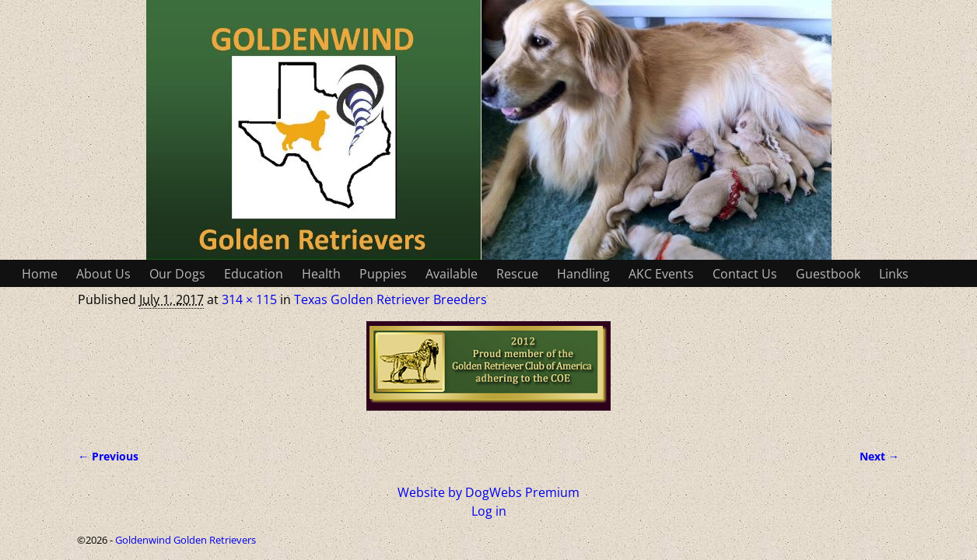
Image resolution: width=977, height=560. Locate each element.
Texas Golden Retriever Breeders (390, 299)
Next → (879, 456)
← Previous (108, 456)
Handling (583, 274)
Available (452, 274)
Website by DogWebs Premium (488, 492)
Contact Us (745, 274)
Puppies (383, 274)
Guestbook (828, 274)
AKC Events (661, 274)
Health (321, 274)
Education (254, 274)
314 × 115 (249, 299)
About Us (103, 274)
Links (894, 274)
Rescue (517, 274)
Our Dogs (177, 274)
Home (40, 274)
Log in (489, 511)
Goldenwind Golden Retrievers (186, 540)
